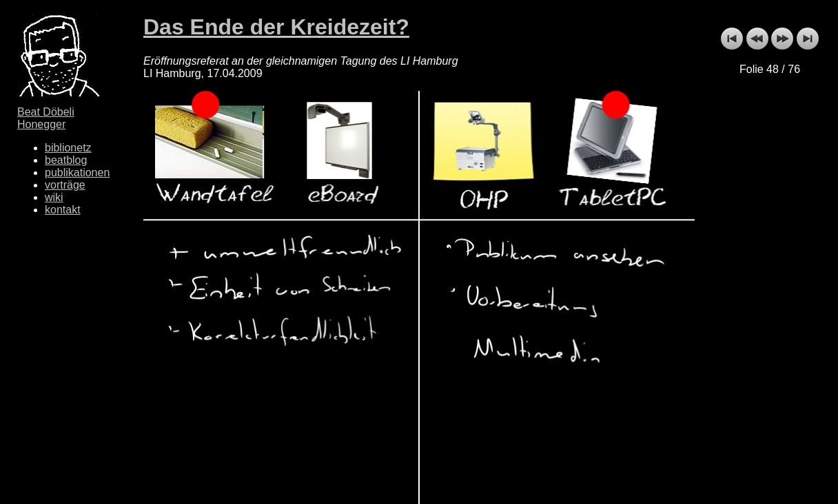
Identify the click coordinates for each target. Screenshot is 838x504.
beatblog (66, 160)
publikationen (77, 172)
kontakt (63, 210)
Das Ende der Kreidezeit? (276, 27)
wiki (54, 197)
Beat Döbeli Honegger (46, 118)
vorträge (65, 185)
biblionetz (68, 148)
